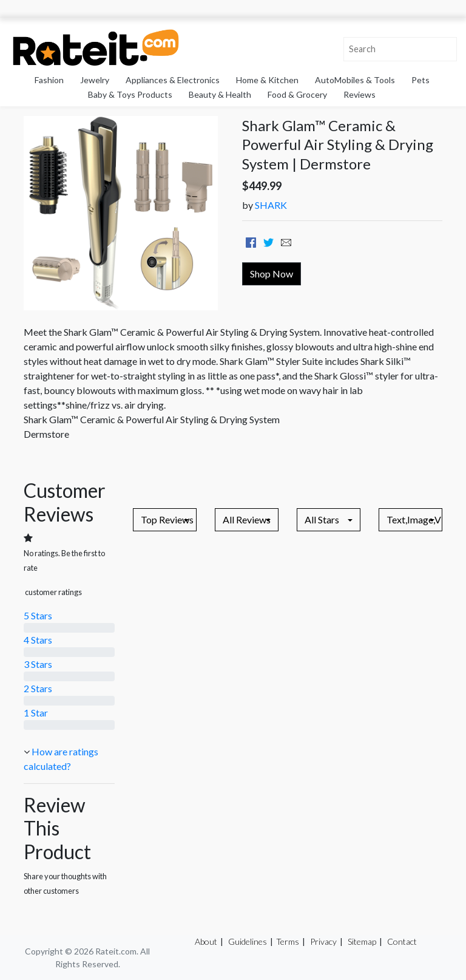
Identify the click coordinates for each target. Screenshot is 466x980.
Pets (420, 80)
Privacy (323, 941)
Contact (402, 941)
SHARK (271, 205)
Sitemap (362, 941)
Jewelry (95, 80)
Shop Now (272, 274)
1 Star (36, 713)
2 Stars (38, 688)
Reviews (360, 94)
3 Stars (38, 664)
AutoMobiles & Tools (355, 80)
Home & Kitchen (267, 80)
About (206, 941)
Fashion (49, 80)
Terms (288, 941)
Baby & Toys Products (130, 94)
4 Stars (38, 640)
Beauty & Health (220, 94)
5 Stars (38, 615)
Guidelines (248, 941)
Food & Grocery (297, 94)
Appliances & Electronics (173, 80)
